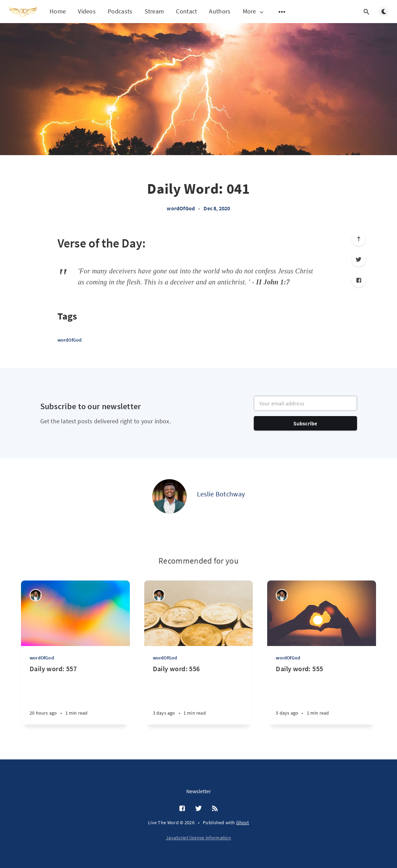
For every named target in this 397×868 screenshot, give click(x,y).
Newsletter (199, 791)
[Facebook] (359, 280)
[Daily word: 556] (199, 694)
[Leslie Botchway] (169, 496)
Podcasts (120, 11)
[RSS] (215, 809)
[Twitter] (359, 260)
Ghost (243, 822)
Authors (220, 11)
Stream (154, 11)
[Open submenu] (282, 12)
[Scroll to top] (359, 239)
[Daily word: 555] (322, 694)
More (254, 12)
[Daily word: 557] (75, 694)
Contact (186, 11)
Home (58, 11)
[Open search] (366, 12)
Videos (87, 11)
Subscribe (305, 423)
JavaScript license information (198, 838)
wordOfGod (181, 208)
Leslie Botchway (221, 494)
